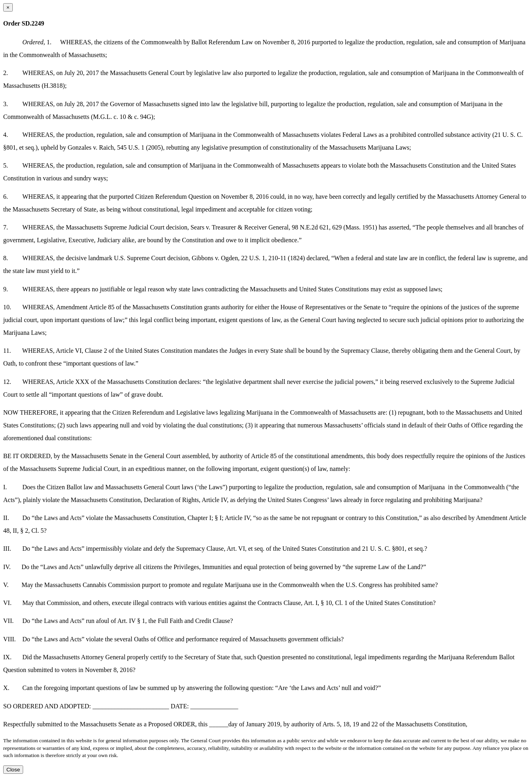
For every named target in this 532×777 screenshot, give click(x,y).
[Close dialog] (8, 7)
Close (13, 770)
